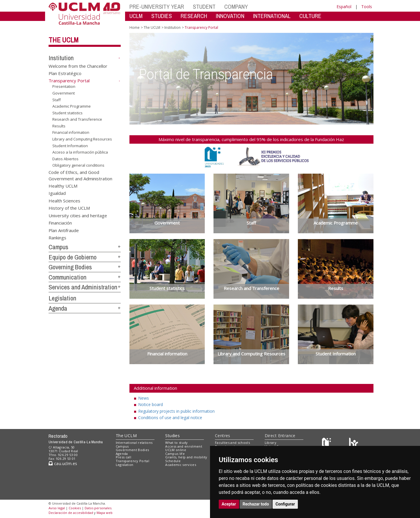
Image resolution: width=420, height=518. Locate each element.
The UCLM (64, 40)
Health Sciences (64, 200)
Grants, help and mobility (186, 457)
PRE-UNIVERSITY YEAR (157, 7)
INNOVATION (230, 16)
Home (135, 27)
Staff (57, 99)
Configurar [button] (285, 504)
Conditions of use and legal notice (170, 418)
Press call (123, 457)
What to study (176, 443)
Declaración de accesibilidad (71, 513)
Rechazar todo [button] (256, 504)
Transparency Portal (132, 461)
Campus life (175, 454)
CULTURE (310, 16)
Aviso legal (57, 508)
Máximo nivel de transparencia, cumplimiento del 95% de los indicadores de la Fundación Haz (251, 139)
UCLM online (176, 450)
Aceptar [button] (229, 504)
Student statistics (67, 113)
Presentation (64, 86)
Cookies (75, 508)
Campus (58, 247)
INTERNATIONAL (272, 16)
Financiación (60, 223)
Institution (61, 58)
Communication (67, 277)
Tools (367, 7)
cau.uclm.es (63, 463)
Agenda (58, 308)
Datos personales (98, 508)
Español (344, 7)
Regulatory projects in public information (176, 411)
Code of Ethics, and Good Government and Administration (80, 175)
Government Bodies (132, 450)
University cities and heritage (78, 215)
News (144, 398)
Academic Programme (72, 106)
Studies (172, 436)
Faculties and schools (232, 443)
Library (270, 443)
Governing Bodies (70, 267)
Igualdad (57, 193)
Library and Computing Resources (82, 139)
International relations (134, 443)
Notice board (151, 404)
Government (64, 93)
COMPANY (236, 7)
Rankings (57, 237)
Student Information (70, 145)
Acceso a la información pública (80, 152)
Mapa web (105, 513)
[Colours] (354, 444)
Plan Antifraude (64, 230)
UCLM (136, 16)
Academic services (181, 465)
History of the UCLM (69, 208)
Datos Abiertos (65, 159)
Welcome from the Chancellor (78, 66)
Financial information (71, 132)
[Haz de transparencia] (327, 444)
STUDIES (162, 16)
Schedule (173, 461)
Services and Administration (83, 287)
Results (59, 126)
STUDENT (204, 7)
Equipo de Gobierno (73, 257)
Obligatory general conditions (78, 165)
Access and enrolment (184, 446)
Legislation (62, 298)
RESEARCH (194, 16)
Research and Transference (77, 119)
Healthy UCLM (63, 186)
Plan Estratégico (65, 73)
